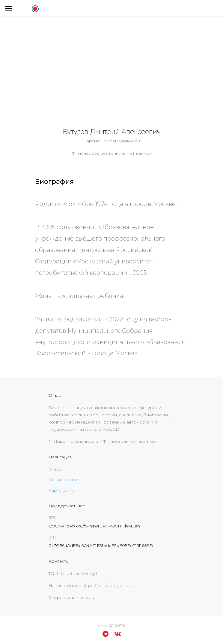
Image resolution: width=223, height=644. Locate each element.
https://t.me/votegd (77, 573)
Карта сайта (62, 490)
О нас (55, 469)
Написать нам (63, 480)
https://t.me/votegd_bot (107, 585)
